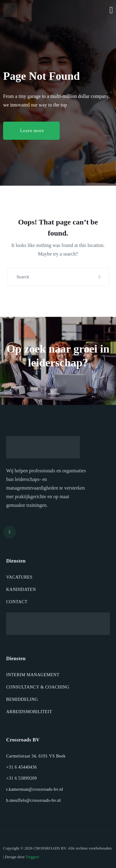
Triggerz (32, 857)
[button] (31, 131)
